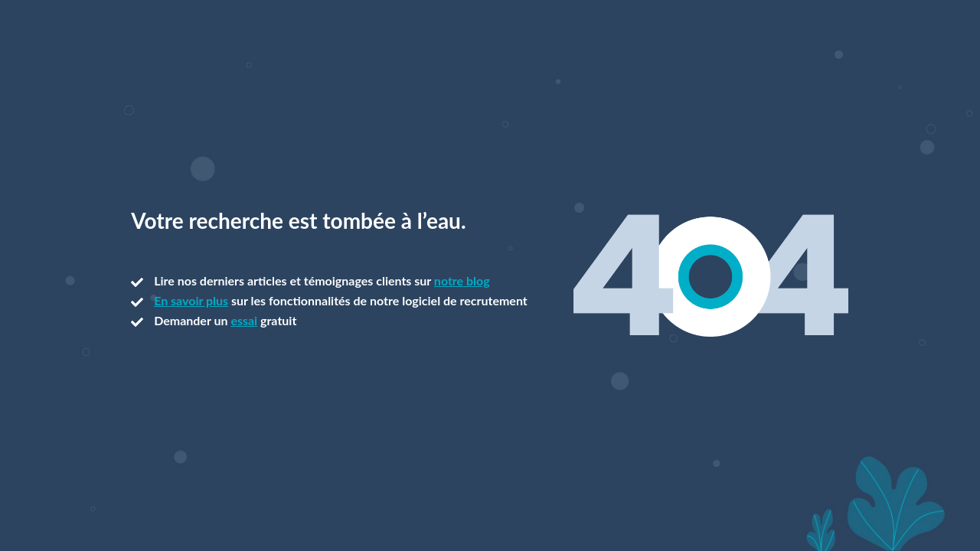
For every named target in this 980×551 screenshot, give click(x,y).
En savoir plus (191, 300)
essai (244, 320)
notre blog (462, 280)
